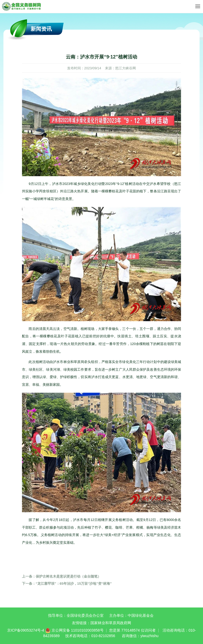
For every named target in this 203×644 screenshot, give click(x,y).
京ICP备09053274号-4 (26, 630)
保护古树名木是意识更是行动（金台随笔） (61, 576)
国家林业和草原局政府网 (111, 623)
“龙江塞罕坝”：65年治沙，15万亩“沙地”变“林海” (67, 584)
